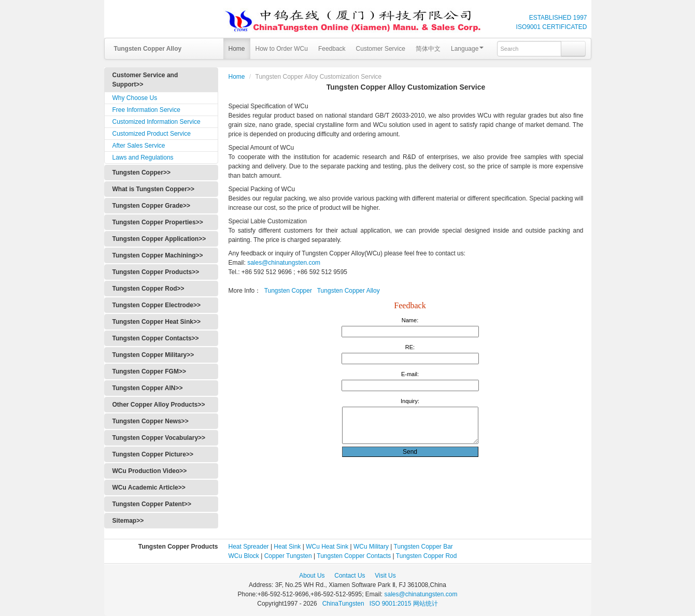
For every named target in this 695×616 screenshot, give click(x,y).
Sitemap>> (128, 521)
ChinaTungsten (344, 604)
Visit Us (385, 576)
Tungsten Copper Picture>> (153, 454)
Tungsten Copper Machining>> (158, 255)
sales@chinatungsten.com (283, 263)
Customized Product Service (152, 134)
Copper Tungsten (288, 556)
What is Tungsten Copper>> (153, 189)
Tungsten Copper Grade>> (151, 206)
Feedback (332, 49)
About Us (312, 576)
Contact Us (350, 576)
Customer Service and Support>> (145, 80)
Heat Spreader (249, 547)
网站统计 (425, 604)
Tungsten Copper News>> (151, 421)
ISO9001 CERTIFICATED (552, 27)
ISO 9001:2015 (391, 604)
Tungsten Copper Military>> (153, 355)
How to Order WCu (282, 49)
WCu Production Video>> (150, 471)
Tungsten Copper (288, 291)
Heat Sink (287, 547)
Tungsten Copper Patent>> (152, 504)
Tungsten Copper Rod (427, 556)
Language (467, 49)
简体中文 (428, 49)
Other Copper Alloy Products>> (159, 405)
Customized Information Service (157, 122)
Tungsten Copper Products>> (156, 272)
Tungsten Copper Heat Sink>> (157, 322)
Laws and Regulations (143, 157)
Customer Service (381, 49)
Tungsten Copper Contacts (354, 556)
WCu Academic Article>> (149, 488)
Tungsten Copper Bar (423, 547)
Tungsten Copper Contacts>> (156, 338)
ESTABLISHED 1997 (558, 18)
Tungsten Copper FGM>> (149, 371)
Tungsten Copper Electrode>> (157, 305)
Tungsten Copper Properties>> (158, 222)
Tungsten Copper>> (141, 173)
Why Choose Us (135, 98)
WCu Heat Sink (327, 547)
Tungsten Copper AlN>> (148, 388)
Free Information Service (146, 110)
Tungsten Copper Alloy (349, 291)
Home (237, 49)
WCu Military (371, 547)
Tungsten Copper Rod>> (148, 289)
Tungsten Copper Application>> (159, 239)
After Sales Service (139, 146)
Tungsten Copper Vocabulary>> (159, 438)
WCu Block (244, 556)
